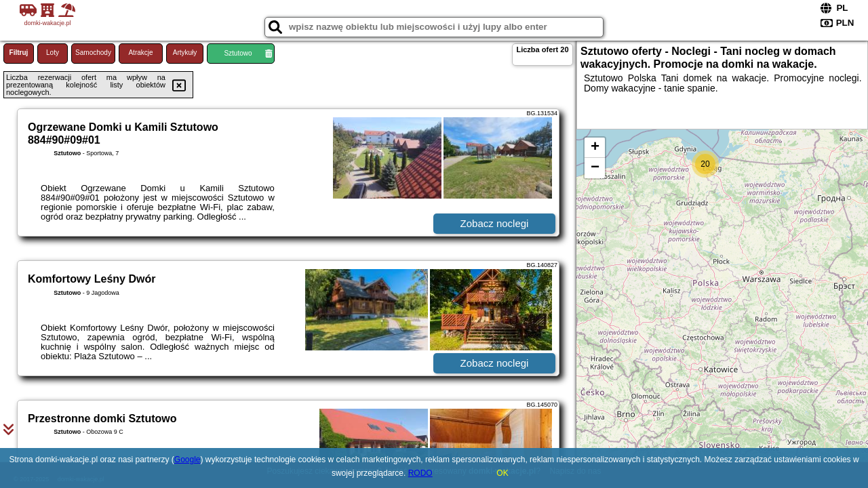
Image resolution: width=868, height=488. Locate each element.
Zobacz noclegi (495, 223)
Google (188, 460)
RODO (420, 473)
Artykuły (185, 53)
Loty (53, 53)
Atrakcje (140, 53)
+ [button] (595, 148)
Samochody (93, 53)
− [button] (595, 168)
